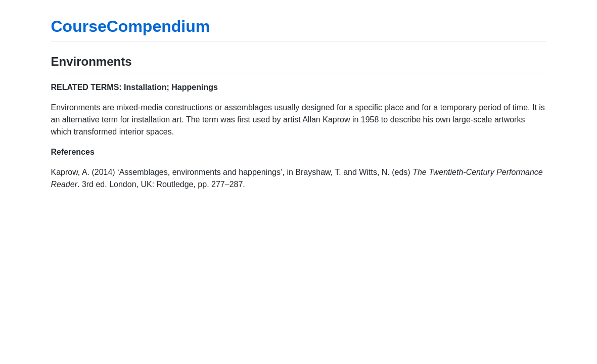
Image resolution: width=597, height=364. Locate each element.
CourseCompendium (131, 26)
